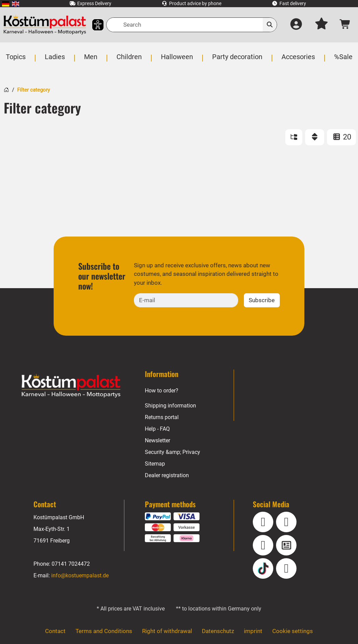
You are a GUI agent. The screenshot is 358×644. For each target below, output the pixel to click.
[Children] (130, 61)
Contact (56, 631)
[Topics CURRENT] (17, 61)
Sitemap (155, 464)
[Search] (191, 25)
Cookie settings (292, 631)
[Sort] (315, 137)
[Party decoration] (237, 61)
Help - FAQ (157, 429)
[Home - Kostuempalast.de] (71, 386)
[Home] (6, 89)
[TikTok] (263, 568)
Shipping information (170, 406)
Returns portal (162, 417)
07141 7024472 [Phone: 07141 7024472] (70, 564)
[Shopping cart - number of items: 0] (346, 25)
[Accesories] (298, 61)
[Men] (92, 61)
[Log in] (296, 25)
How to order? (162, 391)
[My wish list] (321, 25)
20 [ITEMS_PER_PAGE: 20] (341, 137)
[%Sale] (342, 61)
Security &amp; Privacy (173, 452)
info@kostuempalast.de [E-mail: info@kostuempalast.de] (80, 575)
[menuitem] (6, 4)
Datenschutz (218, 631)
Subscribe (262, 300)
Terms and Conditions (104, 631)
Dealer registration (167, 475)
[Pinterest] (286, 568)
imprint (253, 631)
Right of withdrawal (167, 631)
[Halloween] (177, 61)
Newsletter (158, 440)
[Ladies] (56, 61)
